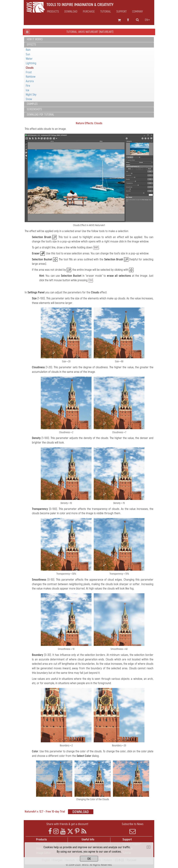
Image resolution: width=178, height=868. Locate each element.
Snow (29, 99)
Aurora (30, 81)
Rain (28, 50)
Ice (27, 90)
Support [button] (122, 12)
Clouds (30, 68)
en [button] (147, 20)
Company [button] (137, 12)
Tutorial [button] (106, 12)
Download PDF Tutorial (40, 115)
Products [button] (53, 12)
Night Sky (31, 95)
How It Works (35, 39)
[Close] (149, 847)
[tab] (89, 40)
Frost (29, 72)
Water (29, 59)
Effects (31, 45)
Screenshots (34, 109)
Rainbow (31, 77)
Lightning (31, 63)
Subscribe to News (133, 828)
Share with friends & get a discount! (67, 824)
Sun (28, 54)
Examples (32, 104)
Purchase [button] (89, 12)
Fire (28, 86)
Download (71, 12)
